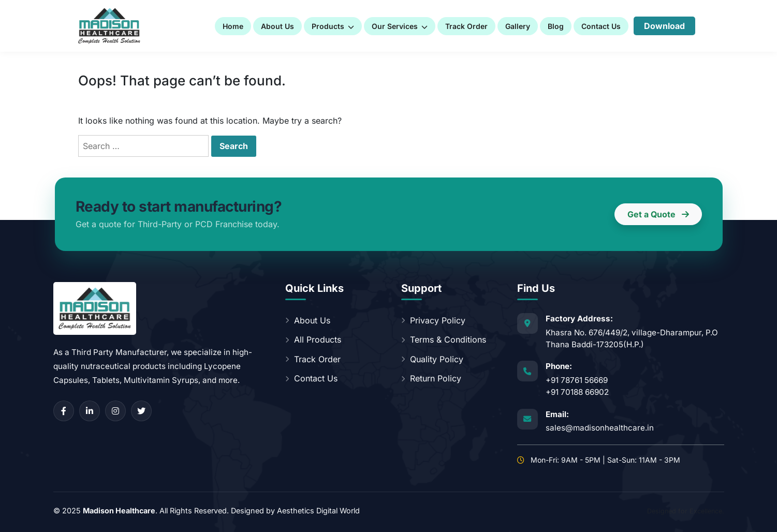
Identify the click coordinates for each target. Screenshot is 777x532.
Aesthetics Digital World (318, 511)
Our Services (400, 26)
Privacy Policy (433, 320)
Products (333, 26)
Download (664, 26)
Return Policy (431, 378)
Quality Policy (432, 359)
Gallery (518, 26)
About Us (277, 26)
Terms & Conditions (444, 339)
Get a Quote (658, 214)
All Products (313, 339)
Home (233, 26)
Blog (556, 26)
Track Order (466, 26)
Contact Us (601, 26)
